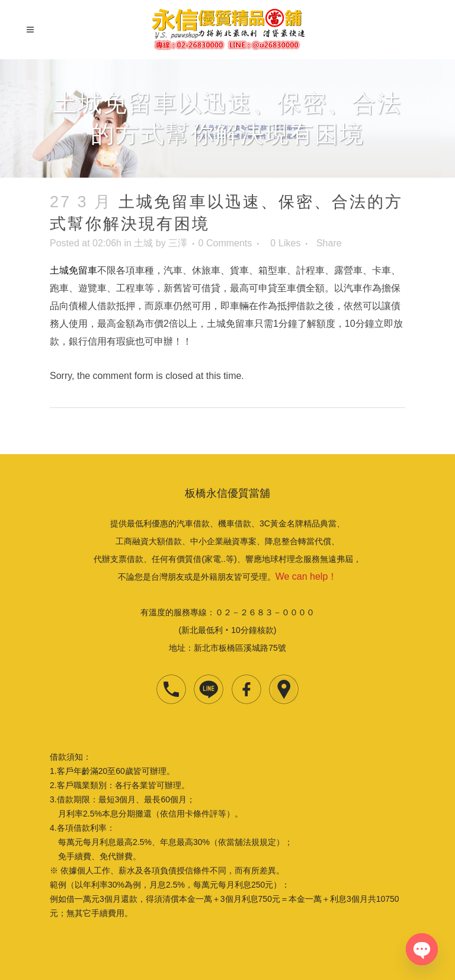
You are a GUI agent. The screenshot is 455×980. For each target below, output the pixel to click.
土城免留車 (73, 270)
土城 (143, 243)
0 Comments (225, 243)
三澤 (178, 243)
